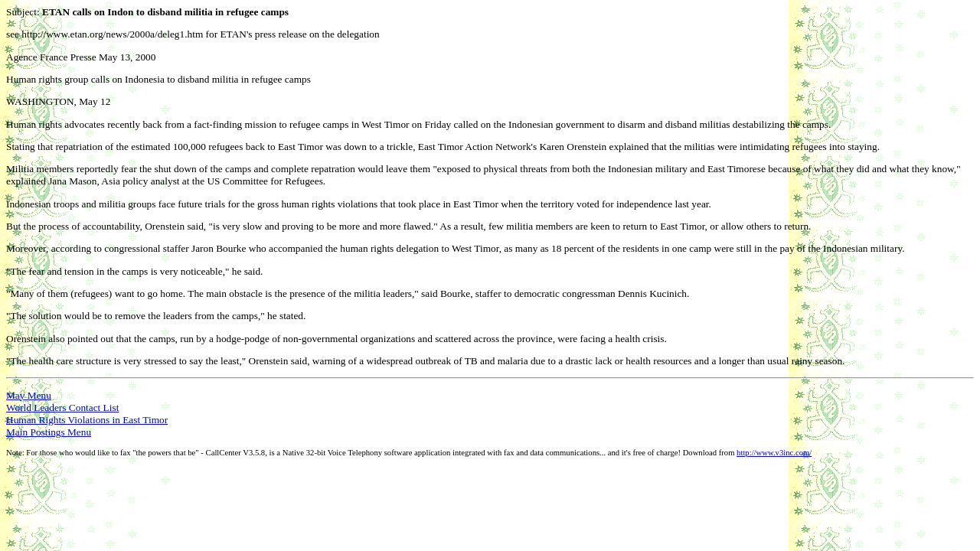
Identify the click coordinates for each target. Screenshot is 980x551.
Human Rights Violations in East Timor (87, 420)
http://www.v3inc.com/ (774, 453)
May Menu (29, 395)
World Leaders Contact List (62, 408)
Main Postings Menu (49, 432)
